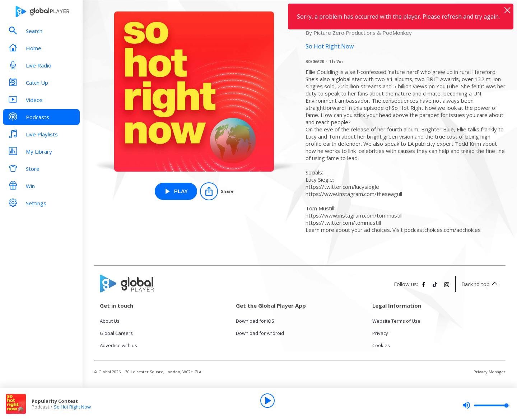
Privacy (380, 333)
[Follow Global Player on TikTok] (435, 288)
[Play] (267, 401)
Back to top (481, 284)
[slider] (486, 405)
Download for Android (260, 333)
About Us (110, 321)
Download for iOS (255, 321)
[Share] (217, 191)
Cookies (381, 345)
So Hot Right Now (72, 407)
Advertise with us (118, 345)
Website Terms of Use (396, 321)
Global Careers (116, 333)
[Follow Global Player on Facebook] (424, 288)
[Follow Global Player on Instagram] (447, 288)
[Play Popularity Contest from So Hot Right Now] (176, 191)
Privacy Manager (490, 372)
